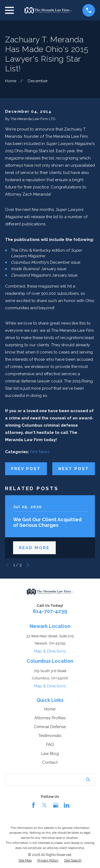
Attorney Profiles (50, 718)
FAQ (50, 744)
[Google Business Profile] (56, 805)
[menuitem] (25, 860)
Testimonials (50, 736)
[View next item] (28, 565)
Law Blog (50, 754)
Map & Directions (50, 651)
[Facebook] (33, 805)
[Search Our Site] (88, 780)
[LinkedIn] (67, 805)
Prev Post (26, 469)
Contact (50, 762)
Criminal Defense (50, 727)
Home (50, 709)
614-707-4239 (50, 611)
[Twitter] (44, 805)
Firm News (40, 452)
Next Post (74, 469)
